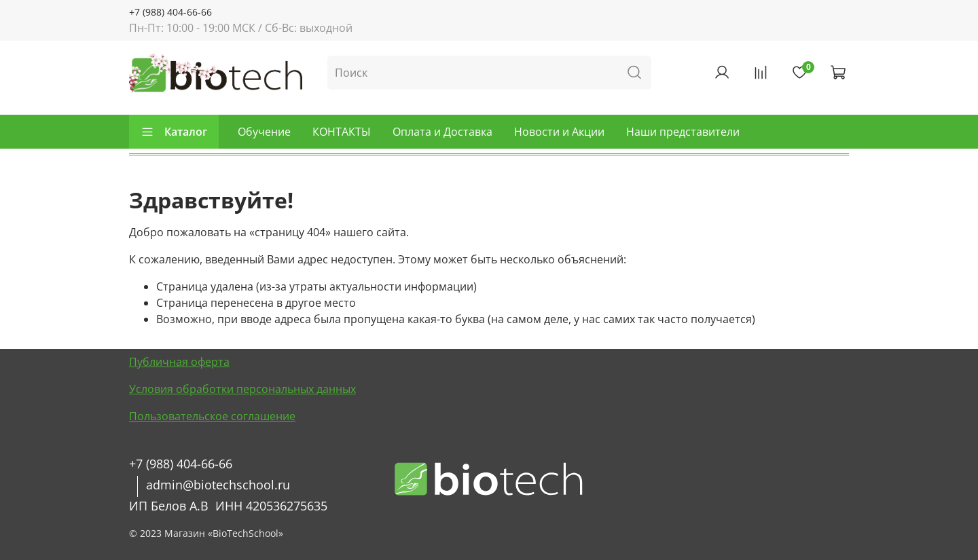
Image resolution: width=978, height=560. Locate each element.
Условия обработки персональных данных (242, 389)
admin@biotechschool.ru (218, 485)
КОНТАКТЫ (342, 132)
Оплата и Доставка (442, 132)
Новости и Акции (559, 132)
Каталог (174, 132)
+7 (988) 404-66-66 (170, 12)
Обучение (264, 132)
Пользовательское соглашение (212, 416)
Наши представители (683, 132)
